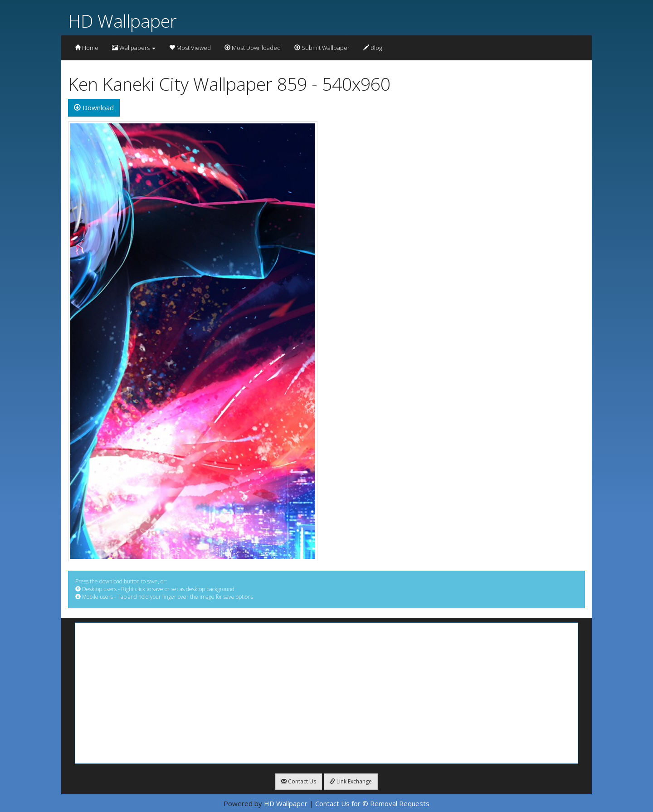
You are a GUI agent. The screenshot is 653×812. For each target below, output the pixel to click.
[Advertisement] (326, 693)
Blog (373, 48)
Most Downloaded (253, 48)
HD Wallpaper (122, 21)
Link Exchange (351, 781)
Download (94, 108)
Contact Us (299, 781)
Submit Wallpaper (322, 48)
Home (87, 48)
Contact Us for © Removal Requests (372, 803)
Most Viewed (190, 48)
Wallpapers (134, 48)
